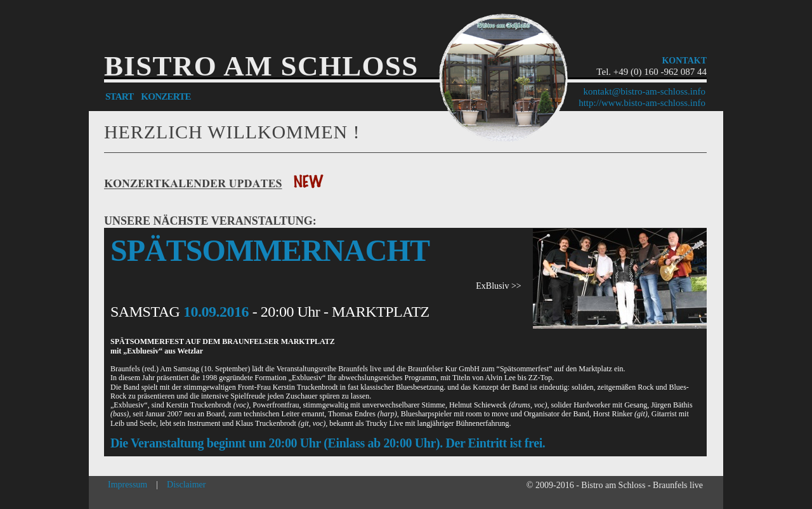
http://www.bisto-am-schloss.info (642, 103)
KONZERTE (166, 96)
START (119, 96)
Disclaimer (186, 485)
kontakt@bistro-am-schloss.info (644, 91)
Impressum (128, 485)
